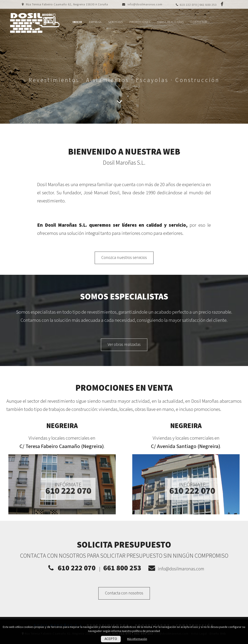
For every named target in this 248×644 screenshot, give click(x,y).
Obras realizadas (170, 22)
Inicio (77, 22)
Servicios (116, 22)
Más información (137, 639)
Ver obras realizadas (124, 345)
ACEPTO (110, 639)
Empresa (95, 22)
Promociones (140, 22)
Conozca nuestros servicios (124, 258)
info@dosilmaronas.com (145, 5)
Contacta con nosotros (124, 593)
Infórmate (68, 488)
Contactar (199, 22)
